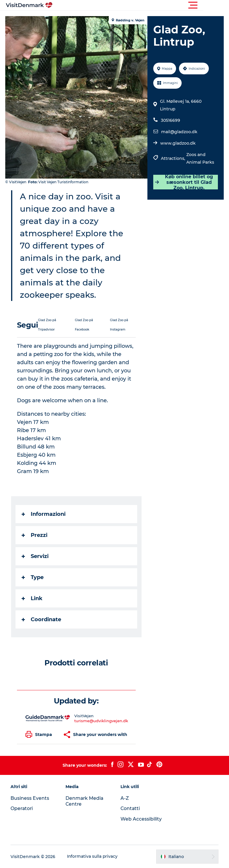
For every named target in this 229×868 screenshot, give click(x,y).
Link (33, 598)
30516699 (170, 120)
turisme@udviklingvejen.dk (101, 721)
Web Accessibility (141, 819)
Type (33, 577)
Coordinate (42, 619)
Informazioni (44, 514)
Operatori (23, 808)
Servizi (36, 556)
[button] (141, 5)
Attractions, (173, 158)
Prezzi (35, 535)
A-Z (125, 798)
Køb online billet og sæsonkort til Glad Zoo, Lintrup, (184, 182)
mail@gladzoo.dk (179, 132)
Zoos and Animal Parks (200, 158)
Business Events (30, 798)
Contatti (130, 808)
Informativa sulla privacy (93, 857)
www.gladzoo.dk (178, 143)
